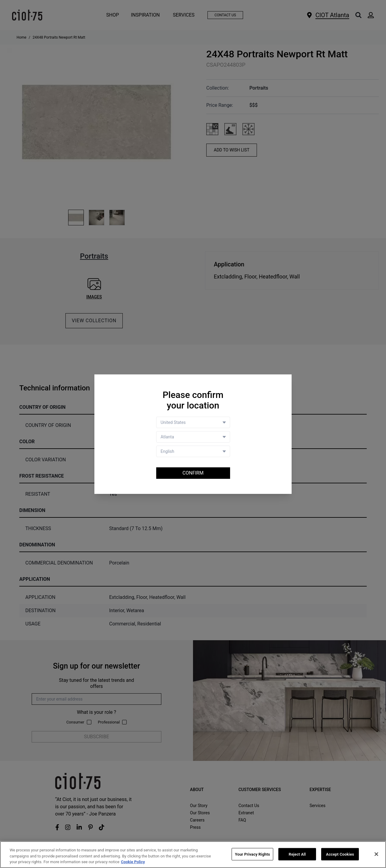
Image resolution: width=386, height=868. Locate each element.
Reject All (297, 854)
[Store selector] (193, 437)
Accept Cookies (340, 854)
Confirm (193, 473)
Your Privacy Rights (252, 854)
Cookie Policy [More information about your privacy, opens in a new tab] (133, 862)
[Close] (376, 854)
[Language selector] (193, 451)
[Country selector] (193, 422)
